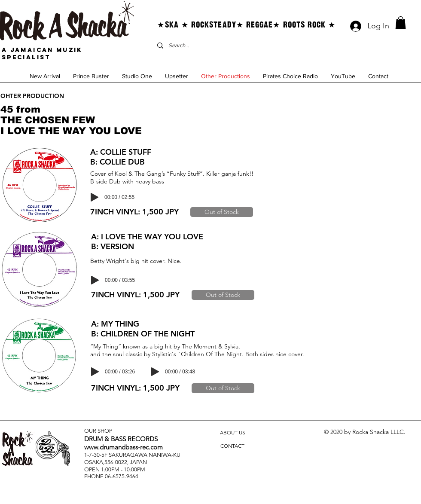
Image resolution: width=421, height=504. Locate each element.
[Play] (95, 197)
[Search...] (236, 46)
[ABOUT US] (232, 433)
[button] (401, 23)
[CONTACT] (232, 446)
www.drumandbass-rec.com (124, 447)
